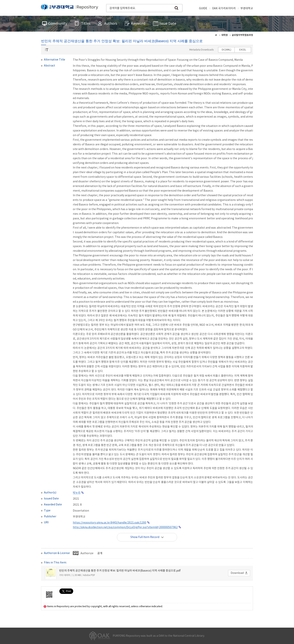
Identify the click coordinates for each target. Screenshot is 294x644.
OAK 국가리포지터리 (224, 8)
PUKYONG (70, 8)
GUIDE (203, 8)
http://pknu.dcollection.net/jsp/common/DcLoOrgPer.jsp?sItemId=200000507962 (125, 527)
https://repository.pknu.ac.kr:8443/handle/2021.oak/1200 (110, 523)
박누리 (77, 493)
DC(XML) (226, 50)
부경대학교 (247, 8)
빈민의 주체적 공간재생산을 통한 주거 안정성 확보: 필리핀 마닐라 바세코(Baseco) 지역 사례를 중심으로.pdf (120, 571)
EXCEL (243, 50)
